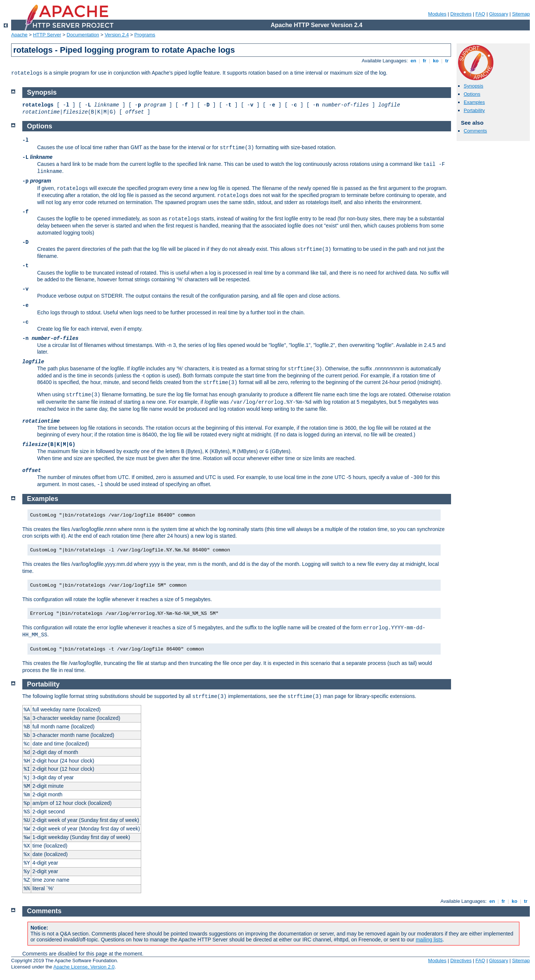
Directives (461, 14)
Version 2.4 (117, 35)
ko (436, 61)
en (413, 61)
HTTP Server (47, 35)
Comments (475, 131)
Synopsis (474, 86)
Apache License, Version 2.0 (84, 967)
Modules (437, 14)
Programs (145, 35)
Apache (19, 35)
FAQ (480, 14)
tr (447, 61)
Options (472, 94)
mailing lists (429, 940)
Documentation (83, 35)
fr (424, 61)
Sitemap (521, 14)
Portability (474, 110)
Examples (474, 102)
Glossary (498, 14)
